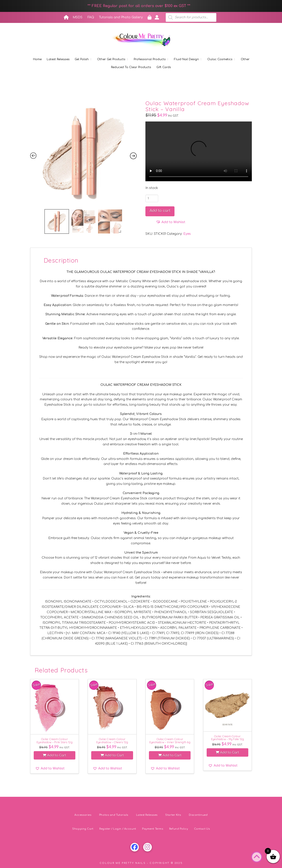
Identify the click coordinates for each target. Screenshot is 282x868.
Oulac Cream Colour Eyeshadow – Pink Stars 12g (55, 740)
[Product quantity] (152, 198)
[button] (171, 222)
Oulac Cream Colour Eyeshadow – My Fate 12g (228, 738)
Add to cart (160, 211)
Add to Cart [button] (54, 755)
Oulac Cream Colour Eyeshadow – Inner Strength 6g (170, 740)
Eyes (187, 234)
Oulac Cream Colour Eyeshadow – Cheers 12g (112, 740)
